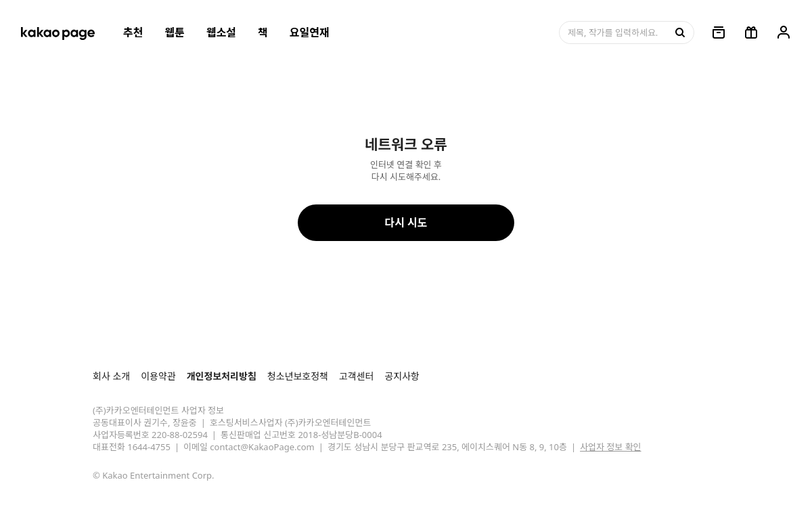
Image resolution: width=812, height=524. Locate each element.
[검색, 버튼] (679, 32)
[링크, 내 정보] (784, 32)
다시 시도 (406, 223)
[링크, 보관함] (719, 32)
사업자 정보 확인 (610, 447)
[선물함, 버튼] (751, 32)
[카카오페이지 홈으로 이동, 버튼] (58, 32)
